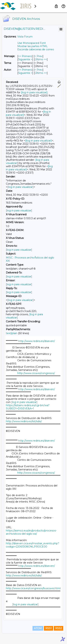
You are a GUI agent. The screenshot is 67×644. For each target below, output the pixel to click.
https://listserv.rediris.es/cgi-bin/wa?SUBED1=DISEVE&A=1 (28, 407)
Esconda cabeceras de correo (36, 49)
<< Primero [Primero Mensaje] (25, 56)
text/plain (12, 333)
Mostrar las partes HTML (33, 46)
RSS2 (59, 628)
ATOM (38, 628)
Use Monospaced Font (32, 43)
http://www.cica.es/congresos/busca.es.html (33, 588)
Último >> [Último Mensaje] (41, 59)
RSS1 (49, 628)
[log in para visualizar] (34, 92)
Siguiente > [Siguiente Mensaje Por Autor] (25, 73)
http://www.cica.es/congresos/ (36, 373)
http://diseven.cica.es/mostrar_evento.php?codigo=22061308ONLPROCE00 (33, 545)
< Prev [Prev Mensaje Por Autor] (39, 70)
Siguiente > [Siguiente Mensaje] (25, 59)
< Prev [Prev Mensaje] (39, 56)
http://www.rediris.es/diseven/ (37, 341)
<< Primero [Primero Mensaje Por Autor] (25, 70)
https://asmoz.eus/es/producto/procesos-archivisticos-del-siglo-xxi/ (31, 532)
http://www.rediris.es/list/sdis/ (24, 421)
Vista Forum (25, 37)
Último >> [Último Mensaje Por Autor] (41, 73)
